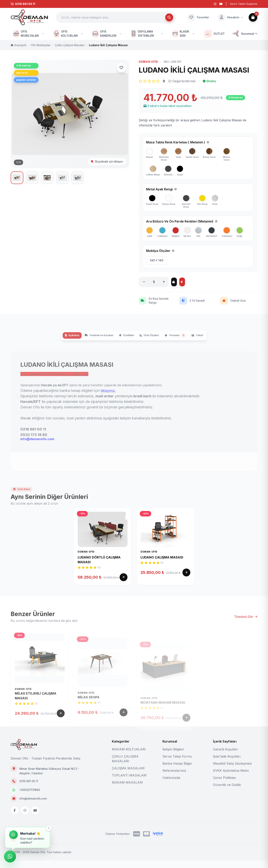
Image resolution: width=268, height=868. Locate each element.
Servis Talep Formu (177, 764)
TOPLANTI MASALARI (129, 783)
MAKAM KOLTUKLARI (129, 757)
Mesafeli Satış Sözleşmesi (232, 771)
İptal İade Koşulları (227, 764)
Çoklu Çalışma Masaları (70, 45)
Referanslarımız (174, 778)
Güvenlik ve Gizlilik (227, 792)
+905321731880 (30, 797)
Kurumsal (245, 34)
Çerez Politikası (225, 785)
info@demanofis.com (33, 806)
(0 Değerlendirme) (182, 81)
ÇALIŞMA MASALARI (128, 776)
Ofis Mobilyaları (41, 45)
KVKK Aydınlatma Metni (231, 778)
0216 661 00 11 (29, 789)
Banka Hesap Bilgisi (177, 771)
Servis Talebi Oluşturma (244, 4)
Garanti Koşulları (226, 757)
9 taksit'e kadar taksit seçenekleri (167, 106)
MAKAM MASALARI (127, 790)
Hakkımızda (171, 785)
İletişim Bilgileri (173, 757)
